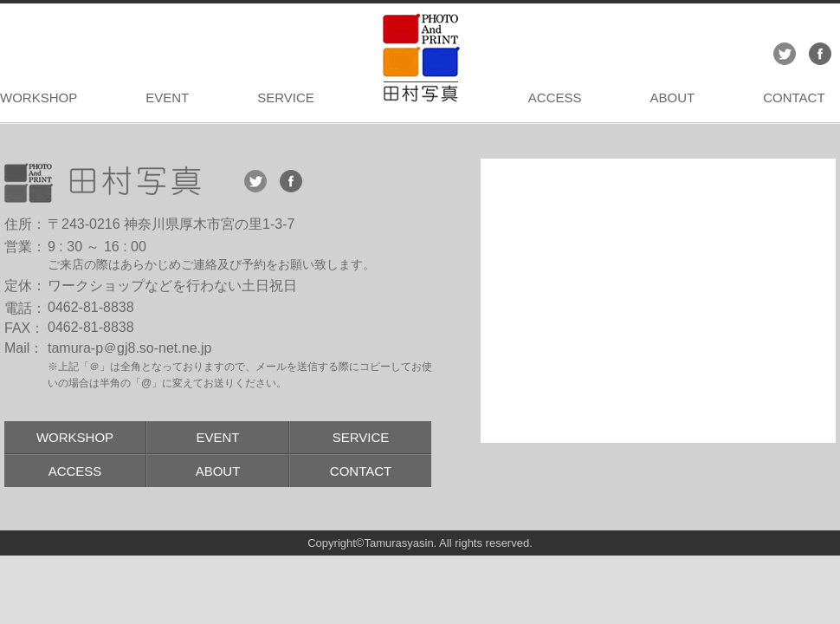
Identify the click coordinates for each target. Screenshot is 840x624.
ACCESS (555, 97)
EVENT (167, 97)
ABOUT (672, 97)
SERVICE (286, 97)
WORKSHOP (39, 97)
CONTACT (794, 97)
